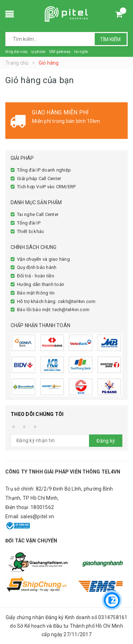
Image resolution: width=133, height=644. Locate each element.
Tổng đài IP (29, 223)
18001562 (42, 507)
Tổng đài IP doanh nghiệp (44, 170)
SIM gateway (60, 52)
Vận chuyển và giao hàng (43, 259)
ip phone (38, 52)
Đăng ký (106, 441)
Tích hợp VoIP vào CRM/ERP (46, 187)
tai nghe (81, 52)
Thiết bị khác (31, 231)
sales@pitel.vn (37, 516)
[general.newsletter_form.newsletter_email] (66, 441)
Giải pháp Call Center (39, 178)
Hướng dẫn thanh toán (41, 284)
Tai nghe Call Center (38, 214)
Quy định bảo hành (37, 267)
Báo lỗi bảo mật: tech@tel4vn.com (53, 310)
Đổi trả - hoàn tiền (36, 276)
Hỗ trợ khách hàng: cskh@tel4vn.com (56, 301)
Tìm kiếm (110, 39)
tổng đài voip (16, 52)
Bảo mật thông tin (36, 293)
